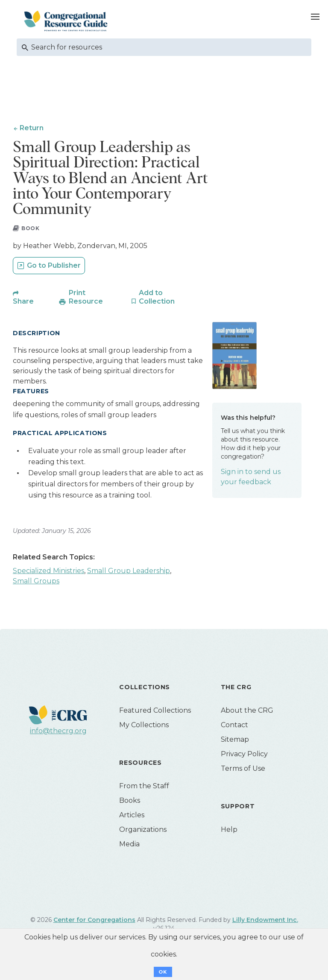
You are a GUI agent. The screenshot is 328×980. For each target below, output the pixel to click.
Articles (132, 815)
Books (130, 801)
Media (129, 844)
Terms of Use (243, 769)
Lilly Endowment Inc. (265, 920)
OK (163, 972)
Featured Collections (155, 711)
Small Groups (36, 581)
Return (32, 128)
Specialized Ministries (48, 571)
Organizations (143, 830)
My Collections (144, 725)
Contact (234, 725)
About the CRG (247, 711)
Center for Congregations (94, 920)
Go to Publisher (54, 266)
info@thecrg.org (58, 731)
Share (23, 302)
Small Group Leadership (129, 571)
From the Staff (144, 786)
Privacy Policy (244, 754)
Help (229, 830)
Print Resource (86, 297)
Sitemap (235, 740)
